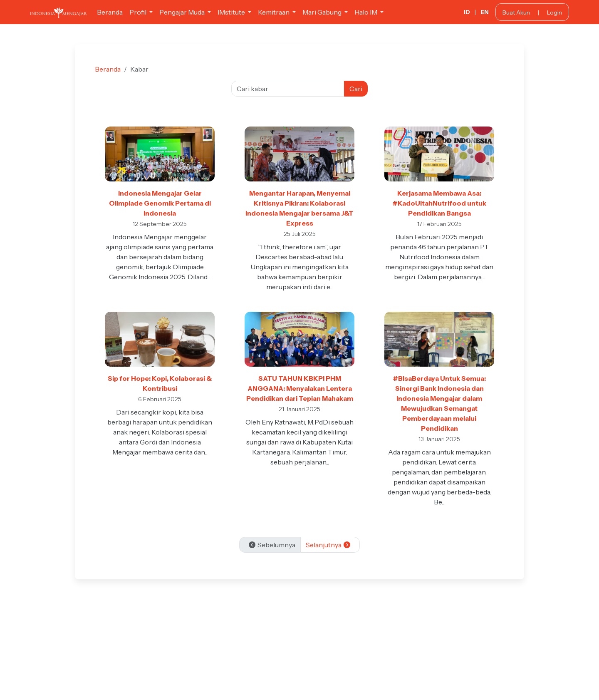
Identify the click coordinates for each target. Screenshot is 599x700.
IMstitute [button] (232, 12)
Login (554, 12)
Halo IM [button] (366, 12)
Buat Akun (516, 12)
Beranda (110, 12)
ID (467, 12)
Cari (356, 89)
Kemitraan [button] (274, 12)
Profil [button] (139, 12)
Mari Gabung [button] (323, 12)
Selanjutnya (328, 545)
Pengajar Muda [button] (183, 12)
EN (485, 12)
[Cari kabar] (288, 89)
